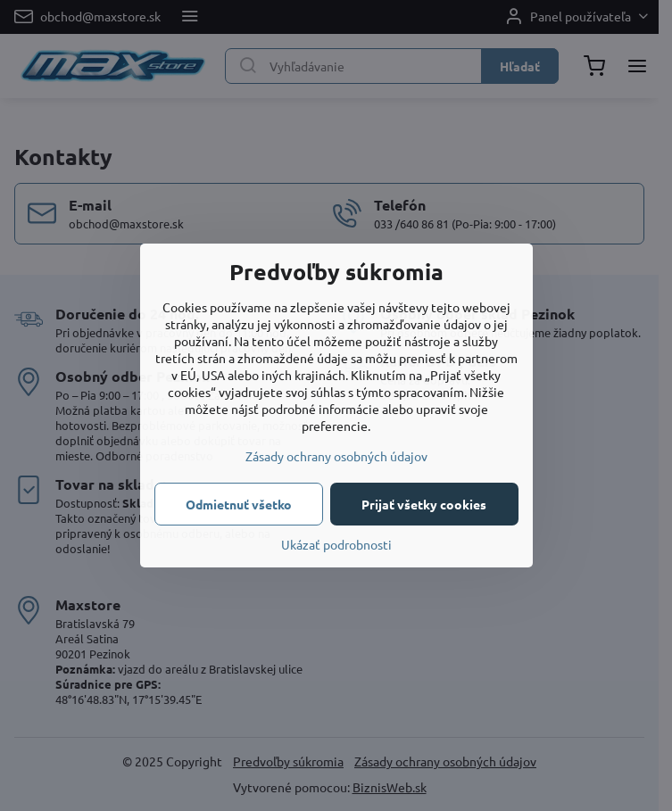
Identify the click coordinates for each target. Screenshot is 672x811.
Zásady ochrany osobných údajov (336, 456)
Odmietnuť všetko (239, 504)
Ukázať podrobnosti (336, 544)
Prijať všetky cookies (424, 504)
